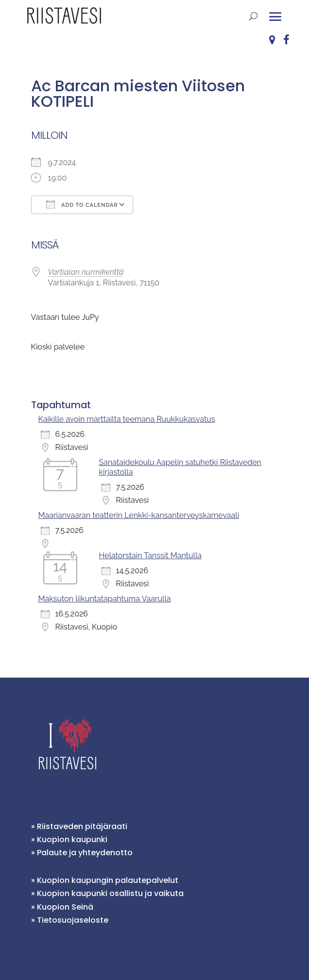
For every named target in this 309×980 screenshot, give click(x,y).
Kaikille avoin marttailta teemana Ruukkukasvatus (127, 419)
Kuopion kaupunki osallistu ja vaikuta (110, 893)
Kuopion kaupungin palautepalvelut (108, 880)
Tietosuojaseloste (73, 920)
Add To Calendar (82, 204)
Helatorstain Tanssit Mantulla (150, 556)
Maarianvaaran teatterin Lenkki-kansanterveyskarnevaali (139, 515)
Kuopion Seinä (65, 907)
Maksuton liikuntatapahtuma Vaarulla (105, 599)
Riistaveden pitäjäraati (82, 826)
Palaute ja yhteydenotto (85, 853)
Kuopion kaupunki (72, 839)
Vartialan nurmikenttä (86, 272)
